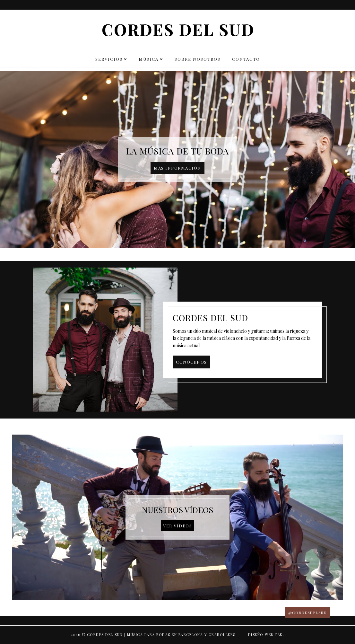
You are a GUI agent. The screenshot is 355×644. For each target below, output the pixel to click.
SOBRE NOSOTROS (198, 59)
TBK (279, 635)
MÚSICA (149, 59)
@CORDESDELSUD (308, 613)
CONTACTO (246, 59)
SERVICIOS (109, 59)
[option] (177, 159)
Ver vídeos (177, 526)
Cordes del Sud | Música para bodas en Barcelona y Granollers (161, 635)
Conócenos (191, 362)
